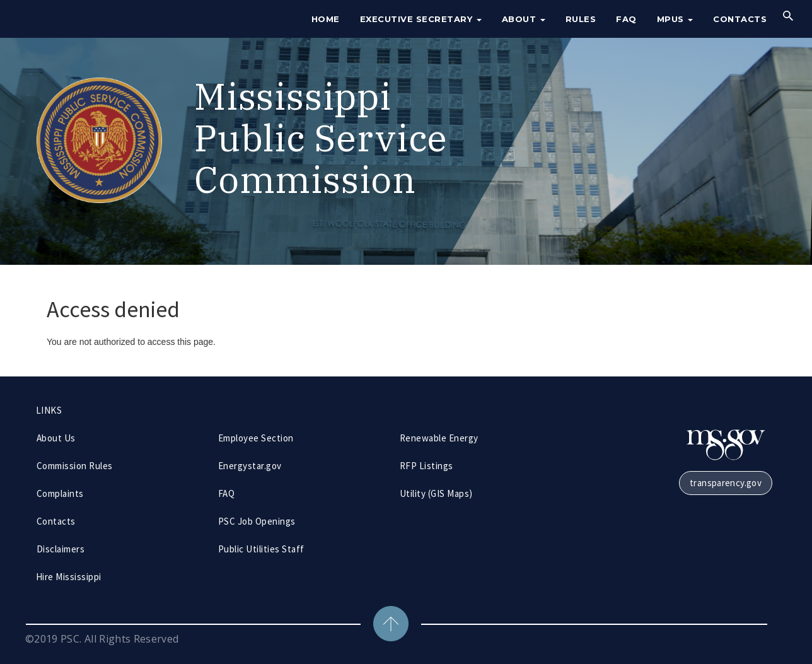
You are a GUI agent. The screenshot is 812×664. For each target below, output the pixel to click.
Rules (581, 19)
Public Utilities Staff (261, 549)
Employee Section (256, 438)
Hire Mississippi (69, 577)
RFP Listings (426, 466)
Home (326, 19)
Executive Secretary (421, 19)
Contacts (740, 19)
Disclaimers (61, 549)
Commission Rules (75, 466)
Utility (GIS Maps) (436, 493)
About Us (56, 438)
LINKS (49, 410)
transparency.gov (726, 483)
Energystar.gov (250, 466)
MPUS (675, 19)
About (524, 19)
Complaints (60, 493)
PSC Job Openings (257, 521)
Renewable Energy (439, 438)
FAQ (626, 19)
